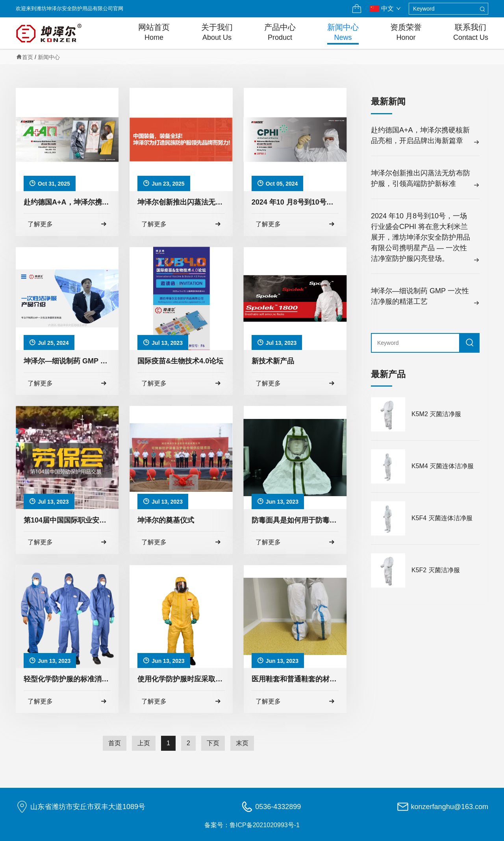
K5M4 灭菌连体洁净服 (443, 466)
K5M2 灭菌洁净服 (436, 414)
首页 (28, 57)
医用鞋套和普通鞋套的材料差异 (295, 679)
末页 (242, 743)
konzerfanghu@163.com (450, 807)
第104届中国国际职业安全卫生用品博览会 (67, 520)
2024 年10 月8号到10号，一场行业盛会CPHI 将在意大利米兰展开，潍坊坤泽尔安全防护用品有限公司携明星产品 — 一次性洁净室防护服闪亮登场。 (295, 202)
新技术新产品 (273, 361)
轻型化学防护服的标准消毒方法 (67, 679)
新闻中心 (49, 57)
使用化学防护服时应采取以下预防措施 (181, 679)
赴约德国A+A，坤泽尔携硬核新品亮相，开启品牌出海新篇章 (67, 202)
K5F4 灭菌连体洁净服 (442, 518)
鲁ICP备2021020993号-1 (265, 825)
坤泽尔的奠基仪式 (166, 520)
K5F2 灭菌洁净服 (436, 570)
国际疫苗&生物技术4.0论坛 (180, 361)
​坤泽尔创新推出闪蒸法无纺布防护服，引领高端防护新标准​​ (181, 202)
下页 (213, 743)
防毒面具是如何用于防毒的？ (295, 520)
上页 (144, 743)
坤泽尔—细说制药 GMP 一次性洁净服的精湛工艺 (67, 361)
